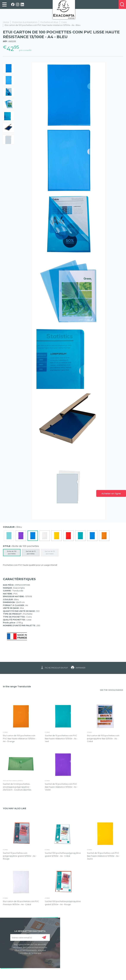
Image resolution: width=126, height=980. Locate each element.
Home (6, 22)
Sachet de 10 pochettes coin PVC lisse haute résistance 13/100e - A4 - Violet (61, 787)
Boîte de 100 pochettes (12, 553)
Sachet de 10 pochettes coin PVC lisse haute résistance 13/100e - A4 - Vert (61, 738)
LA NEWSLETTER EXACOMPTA (30, 931)
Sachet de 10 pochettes (31, 553)
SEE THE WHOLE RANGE (111, 690)
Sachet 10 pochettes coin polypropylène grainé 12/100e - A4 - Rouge (20, 856)
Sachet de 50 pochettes (50, 553)
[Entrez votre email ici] (30, 937)
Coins (64, 22)
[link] (4, 4)
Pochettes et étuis (49, 22)
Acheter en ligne (111, 493)
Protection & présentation (25, 22)
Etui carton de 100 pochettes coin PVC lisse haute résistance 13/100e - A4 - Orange (20, 738)
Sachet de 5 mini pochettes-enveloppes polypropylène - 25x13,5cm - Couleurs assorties (17, 787)
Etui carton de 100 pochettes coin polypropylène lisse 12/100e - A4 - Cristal (103, 738)
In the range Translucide (17, 686)
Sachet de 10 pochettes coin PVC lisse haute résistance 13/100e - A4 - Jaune (103, 856)
